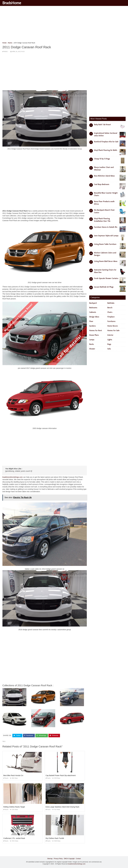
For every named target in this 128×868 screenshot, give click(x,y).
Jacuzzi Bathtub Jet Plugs (104, 287)
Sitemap (50, 859)
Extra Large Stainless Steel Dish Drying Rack (62, 807)
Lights (110, 340)
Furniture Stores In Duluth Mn (106, 227)
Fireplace (111, 317)
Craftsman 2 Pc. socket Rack (14, 838)
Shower (92, 349)
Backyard (93, 303)
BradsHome (12, 3)
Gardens (92, 326)
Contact (78, 859)
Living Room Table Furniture (105, 244)
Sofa (109, 349)
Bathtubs (111, 303)
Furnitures (111, 321)
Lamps (92, 340)
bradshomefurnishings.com (12, 477)
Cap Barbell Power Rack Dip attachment (61, 775)
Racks (6, 52)
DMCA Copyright (69, 859)
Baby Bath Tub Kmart (102, 125)
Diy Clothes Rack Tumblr (55, 838)
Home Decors (113, 326)
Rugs (109, 344)
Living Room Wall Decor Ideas (106, 261)
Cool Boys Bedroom (102, 184)
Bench (110, 308)
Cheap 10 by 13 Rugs (102, 159)
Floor (91, 321)
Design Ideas (94, 317)
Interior (110, 335)
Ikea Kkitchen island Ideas (104, 176)
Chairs (110, 312)
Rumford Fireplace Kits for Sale (106, 142)
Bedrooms (93, 308)
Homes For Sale (113, 330)
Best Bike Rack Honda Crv (13, 775)
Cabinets (93, 312)
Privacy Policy (58, 859)
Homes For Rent (96, 330)
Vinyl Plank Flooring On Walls (106, 150)
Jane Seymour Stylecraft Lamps (106, 236)
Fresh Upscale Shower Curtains (106, 278)
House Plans (94, 335)
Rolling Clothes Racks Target (14, 807)
